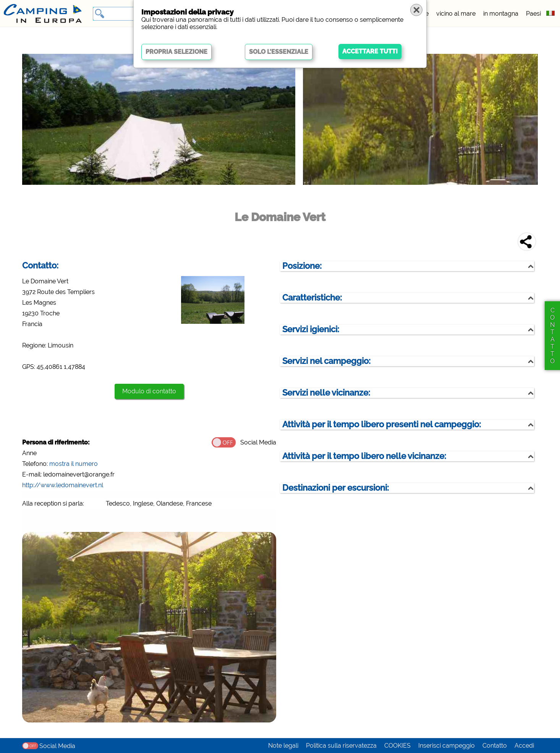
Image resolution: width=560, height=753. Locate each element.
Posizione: (302, 266)
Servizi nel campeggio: (326, 361)
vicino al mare (456, 14)
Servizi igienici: (311, 329)
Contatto (495, 746)
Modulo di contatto (149, 391)
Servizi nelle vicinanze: (326, 393)
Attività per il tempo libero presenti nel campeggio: (382, 424)
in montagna (501, 14)
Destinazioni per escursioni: (336, 488)
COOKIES (397, 746)
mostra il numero (74, 464)
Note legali (283, 746)
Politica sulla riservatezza (341, 746)
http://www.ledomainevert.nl (63, 485)
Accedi (524, 746)
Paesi (533, 14)
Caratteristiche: (312, 298)
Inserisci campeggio (447, 746)
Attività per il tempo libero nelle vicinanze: (364, 456)
